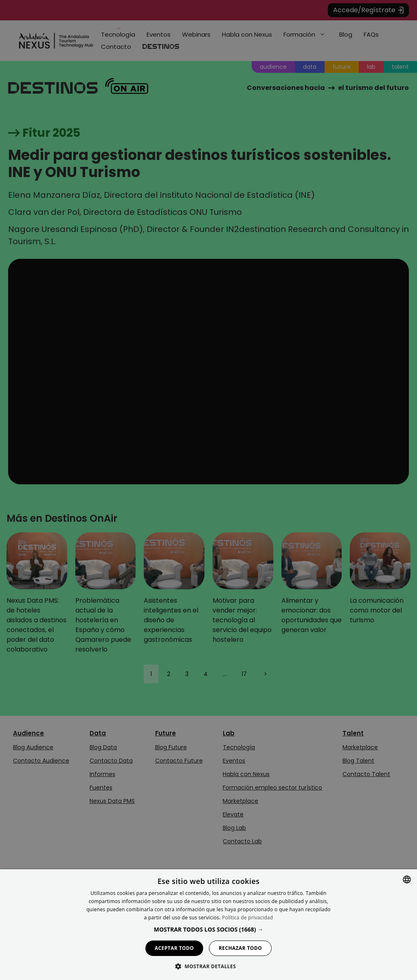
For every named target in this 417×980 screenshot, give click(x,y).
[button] (209, 929)
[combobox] (407, 879)
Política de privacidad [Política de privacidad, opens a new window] (247, 918)
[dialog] (208, 925)
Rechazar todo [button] (240, 948)
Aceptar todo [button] (174, 948)
